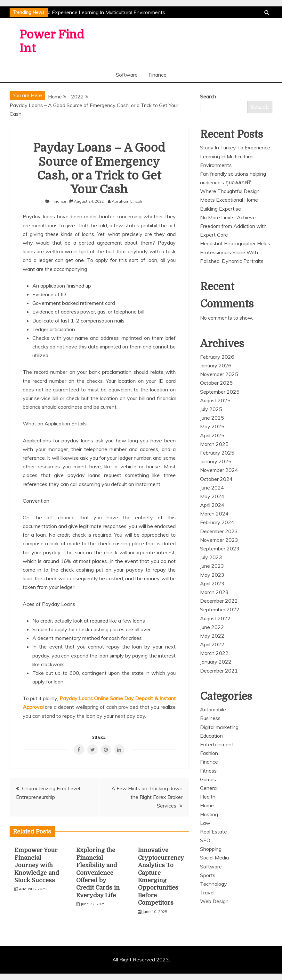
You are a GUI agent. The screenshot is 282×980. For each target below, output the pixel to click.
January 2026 (216, 365)
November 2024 (219, 470)
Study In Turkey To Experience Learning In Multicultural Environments (87, 12)
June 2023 (212, 566)
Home (207, 805)
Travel (207, 892)
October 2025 (216, 383)
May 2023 (212, 575)
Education (211, 736)
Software (127, 75)
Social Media (214, 858)
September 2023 (220, 549)
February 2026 (217, 357)
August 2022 (215, 618)
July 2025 (211, 409)
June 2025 (212, 418)
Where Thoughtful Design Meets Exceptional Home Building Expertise (230, 200)
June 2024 (212, 488)
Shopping (211, 849)
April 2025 (212, 435)
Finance (157, 75)
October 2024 (216, 479)
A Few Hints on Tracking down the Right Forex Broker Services (147, 797)
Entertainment (217, 744)
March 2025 (214, 444)
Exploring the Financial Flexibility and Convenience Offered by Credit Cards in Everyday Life (98, 873)
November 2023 (219, 540)
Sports (208, 875)
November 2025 (219, 374)
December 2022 (219, 601)
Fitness (208, 771)
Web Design (214, 901)
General (209, 788)
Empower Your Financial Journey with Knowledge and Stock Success (37, 865)
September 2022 (220, 609)
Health (208, 797)
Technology (214, 884)
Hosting (209, 814)
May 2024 (212, 496)
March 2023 (214, 592)
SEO (205, 840)
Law (205, 823)
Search (208, 96)
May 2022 (212, 636)
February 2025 (217, 453)
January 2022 (216, 662)
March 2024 (214, 514)
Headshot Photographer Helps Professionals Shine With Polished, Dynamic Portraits (235, 252)
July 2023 (211, 557)
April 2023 (212, 583)
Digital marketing (219, 727)
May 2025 (212, 426)
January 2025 (216, 461)
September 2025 (220, 392)
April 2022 (212, 644)
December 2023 (219, 531)
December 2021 (219, 671)
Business (210, 718)
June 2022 (212, 627)
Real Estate (214, 832)
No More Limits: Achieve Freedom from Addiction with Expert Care (233, 226)
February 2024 (217, 522)
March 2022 (214, 653)
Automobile (213, 709)
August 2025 (215, 400)
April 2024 (212, 505)
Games (208, 779)
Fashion (209, 753)
